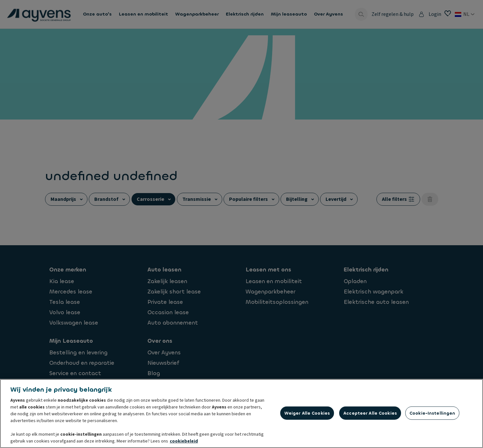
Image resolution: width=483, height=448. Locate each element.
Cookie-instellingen (432, 413)
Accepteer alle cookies (370, 413)
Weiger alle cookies (307, 413)
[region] (241, 414)
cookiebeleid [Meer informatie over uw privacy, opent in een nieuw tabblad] (184, 441)
